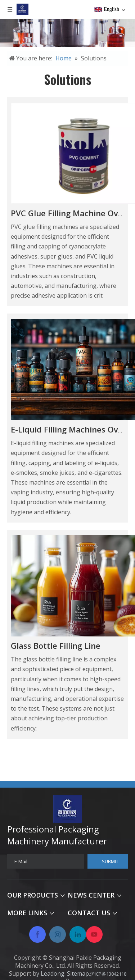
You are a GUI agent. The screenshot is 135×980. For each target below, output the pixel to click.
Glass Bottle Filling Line (56, 645)
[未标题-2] (67, 33)
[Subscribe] (108, 861)
